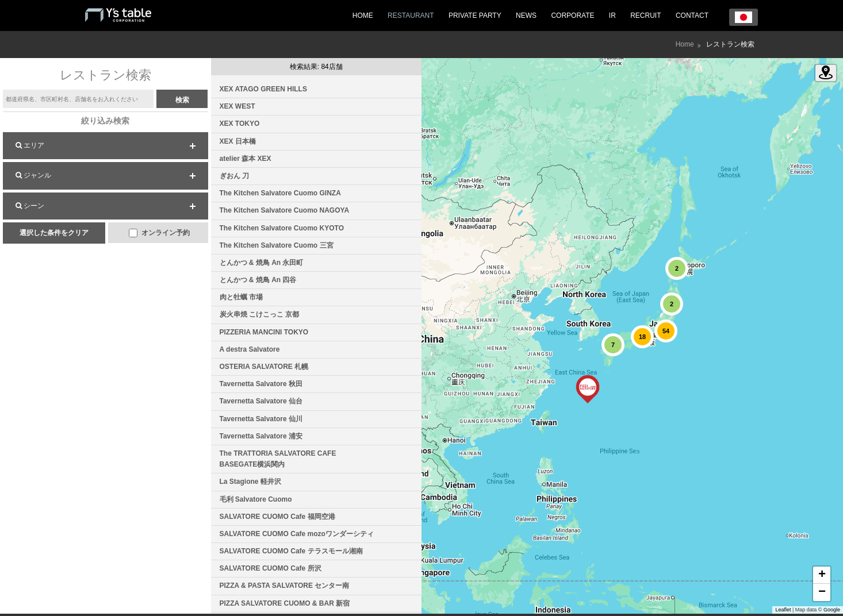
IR (612, 16)
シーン (30, 206)
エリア (30, 145)
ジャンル (33, 175)
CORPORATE (572, 16)
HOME (363, 16)
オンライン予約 (159, 233)
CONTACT (692, 16)
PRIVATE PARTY (475, 16)
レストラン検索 (730, 44)
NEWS (526, 16)
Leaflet (783, 610)
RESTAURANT (411, 16)
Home (685, 44)
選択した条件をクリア (54, 233)
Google (832, 610)
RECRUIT (645, 16)
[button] (588, 389)
